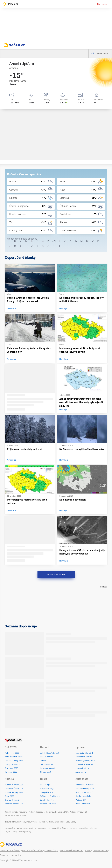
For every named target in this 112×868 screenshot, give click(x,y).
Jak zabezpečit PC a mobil (15, 815)
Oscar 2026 (9, 796)
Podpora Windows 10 (78, 812)
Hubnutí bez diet (47, 757)
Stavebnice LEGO (44, 828)
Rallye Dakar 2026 (83, 804)
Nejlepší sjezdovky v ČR (85, 761)
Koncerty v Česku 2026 (14, 789)
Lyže (28, 822)
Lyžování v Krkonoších (84, 753)
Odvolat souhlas (100, 850)
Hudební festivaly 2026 (14, 785)
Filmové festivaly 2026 (14, 792)
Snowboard (21, 822)
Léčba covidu (49, 812)
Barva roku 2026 (62, 812)
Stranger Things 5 (12, 800)
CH (54, 241)
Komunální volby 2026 (14, 761)
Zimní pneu (72, 828)
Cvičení (43, 761)
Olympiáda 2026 (11, 768)
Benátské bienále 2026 (14, 804)
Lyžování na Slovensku (85, 764)
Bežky (51, 822)
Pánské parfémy (24, 832)
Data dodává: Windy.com (72, 850)
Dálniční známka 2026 (85, 785)
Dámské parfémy (59, 828)
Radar (88, 850)
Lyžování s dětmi (82, 768)
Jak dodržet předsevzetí (50, 753)
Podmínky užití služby (32, 850)
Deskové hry (83, 828)
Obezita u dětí (46, 772)
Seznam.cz (102, 4)
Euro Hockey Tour (47, 800)
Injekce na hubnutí (47, 768)
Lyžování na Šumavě (84, 757)
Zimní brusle (60, 822)
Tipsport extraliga (47, 789)
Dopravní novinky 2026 (85, 789)
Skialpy (44, 822)
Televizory (93, 828)
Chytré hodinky (11, 832)
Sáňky (73, 822)
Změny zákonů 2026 (13, 764)
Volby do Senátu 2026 (14, 757)
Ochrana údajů (51, 850)
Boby (68, 822)
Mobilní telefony (29, 828)
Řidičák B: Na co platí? (85, 792)
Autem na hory (81, 772)
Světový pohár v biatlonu (50, 796)
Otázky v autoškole (83, 796)
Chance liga (45, 785)
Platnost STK (81, 800)
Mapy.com (23, 812)
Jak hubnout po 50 (48, 764)
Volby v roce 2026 (12, 753)
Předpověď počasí (35, 812)
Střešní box (36, 822)
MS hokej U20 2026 (48, 804)
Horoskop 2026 (11, 772)
